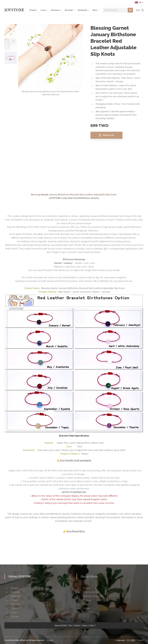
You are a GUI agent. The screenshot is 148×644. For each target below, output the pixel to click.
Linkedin (15, 600)
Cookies (50, 640)
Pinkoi (86, 604)
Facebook (15, 592)
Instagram (16, 596)
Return (92, 625)
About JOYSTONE (61, 625)
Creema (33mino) (91, 592)
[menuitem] (47, 10)
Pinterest (15, 604)
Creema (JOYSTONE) (93, 596)
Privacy (85, 625)
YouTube (15, 616)
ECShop (87, 600)
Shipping (77, 625)
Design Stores (89, 576)
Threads (15, 608)
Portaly (86, 608)
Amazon (87, 588)
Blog (70, 625)
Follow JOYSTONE (20, 576)
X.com (14, 612)
